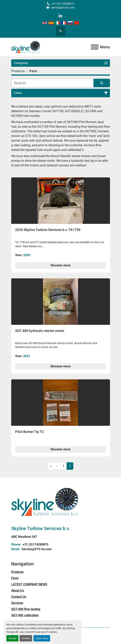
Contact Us (19, 597)
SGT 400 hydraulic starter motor (40, 331)
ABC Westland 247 (24, 537)
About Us (18, 591)
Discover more (61, 265)
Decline (26, 638)
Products (17, 572)
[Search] (52, 83)
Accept (12, 638)
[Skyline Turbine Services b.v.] (45, 501)
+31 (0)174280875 (63, 4)
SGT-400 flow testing (26, 609)
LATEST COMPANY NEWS (29, 584)
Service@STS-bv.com (36, 549)
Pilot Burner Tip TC (30, 432)
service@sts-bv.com (63, 8)
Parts (15, 578)
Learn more (42, 638)
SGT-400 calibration (25, 615)
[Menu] (95, 47)
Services (17, 603)
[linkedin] (60, 16)
